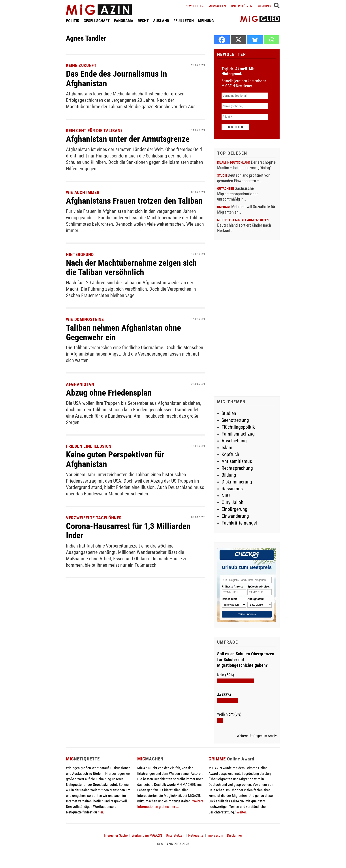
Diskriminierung (237, 482)
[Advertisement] (247, 319)
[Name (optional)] (245, 106)
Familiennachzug (238, 434)
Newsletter (194, 6)
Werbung (264, 6)
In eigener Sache (116, 835)
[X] (238, 40)
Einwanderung (235, 516)
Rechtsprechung (237, 468)
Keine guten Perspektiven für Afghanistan (115, 458)
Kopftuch (230, 454)
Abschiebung (234, 441)
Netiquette (196, 835)
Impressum (215, 835)
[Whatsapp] (272, 40)
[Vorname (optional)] (245, 96)
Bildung (229, 475)
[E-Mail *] (245, 117)
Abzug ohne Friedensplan (109, 391)
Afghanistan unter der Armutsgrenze (128, 138)
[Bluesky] (255, 40)
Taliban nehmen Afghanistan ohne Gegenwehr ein (123, 331)
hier (100, 812)
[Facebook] (222, 40)
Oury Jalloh (232, 502)
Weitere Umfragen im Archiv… (258, 736)
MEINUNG (206, 21)
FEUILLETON (184, 21)
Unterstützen (242, 6)
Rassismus (232, 489)
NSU (226, 496)
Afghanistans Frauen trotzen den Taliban (134, 200)
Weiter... (243, 812)
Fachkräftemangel (239, 523)
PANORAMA (124, 21)
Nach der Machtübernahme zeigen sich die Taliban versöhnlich (131, 267)
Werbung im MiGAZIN (147, 835)
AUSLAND (161, 21)
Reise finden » (247, 614)
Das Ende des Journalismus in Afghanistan (117, 78)
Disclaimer (235, 835)
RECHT (143, 21)
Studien (229, 413)
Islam (227, 448)
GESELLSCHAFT (97, 21)
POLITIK (73, 21)
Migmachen (217, 6)
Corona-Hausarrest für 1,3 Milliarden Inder (128, 529)
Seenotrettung (235, 420)
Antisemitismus (237, 461)
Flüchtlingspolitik (238, 427)
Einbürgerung (234, 509)
